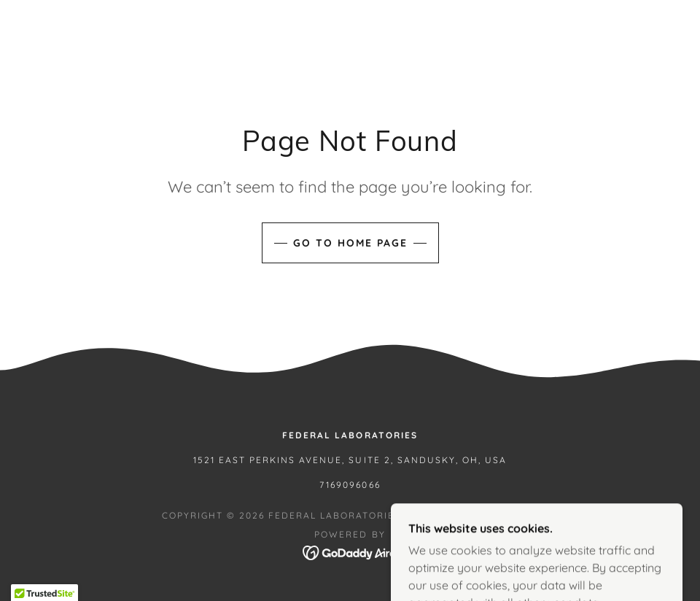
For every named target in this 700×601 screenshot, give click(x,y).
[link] (350, 551)
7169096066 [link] (350, 485)
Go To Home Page (350, 243)
